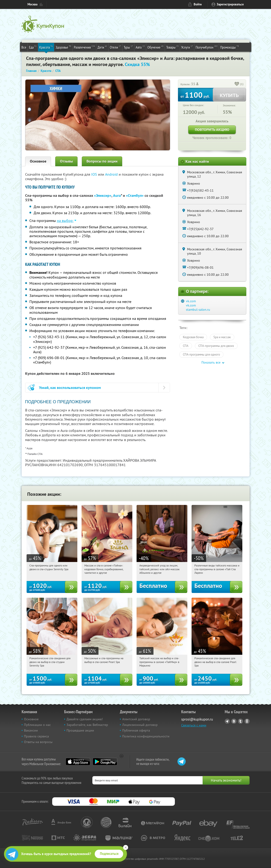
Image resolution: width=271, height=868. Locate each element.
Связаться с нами (194, 725)
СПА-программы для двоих (216, 346)
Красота (46, 47)
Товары (172, 47)
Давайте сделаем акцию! (85, 719)
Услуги (187, 47)
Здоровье (63, 47)
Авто (140, 47)
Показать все (211, 362)
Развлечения (84, 47)
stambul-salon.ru (198, 310)
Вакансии (31, 730)
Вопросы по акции (102, 161)
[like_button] (237, 84)
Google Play (105, 762)
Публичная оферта (136, 730)
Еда (33, 47)
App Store (78, 762)
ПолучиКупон (207, 47)
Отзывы (66, 161)
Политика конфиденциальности (146, 736)
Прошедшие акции (80, 730)
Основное (38, 161)
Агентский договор (136, 719)
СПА (186, 346)
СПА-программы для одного (201, 354)
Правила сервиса (36, 736)
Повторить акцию (212, 130)
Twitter (240, 721)
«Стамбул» (135, 196)
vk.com (191, 301)
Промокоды (230, 47)
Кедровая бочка (193, 337)
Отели (115, 47)
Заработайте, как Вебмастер (87, 725)
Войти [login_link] (198, 4)
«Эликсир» (103, 196)
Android (112, 174)
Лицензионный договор (140, 725)
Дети (102, 47)
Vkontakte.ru (234, 721)
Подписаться (109, 854)
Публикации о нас (37, 725)
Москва (32, 4)
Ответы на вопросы (38, 742)
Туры (128, 47)
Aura (117, 196)
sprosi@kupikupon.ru (197, 719)
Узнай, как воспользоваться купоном (70, 388)
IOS (95, 174)
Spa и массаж (222, 337)
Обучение (155, 47)
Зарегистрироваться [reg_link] (230, 4)
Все (24, 47)
